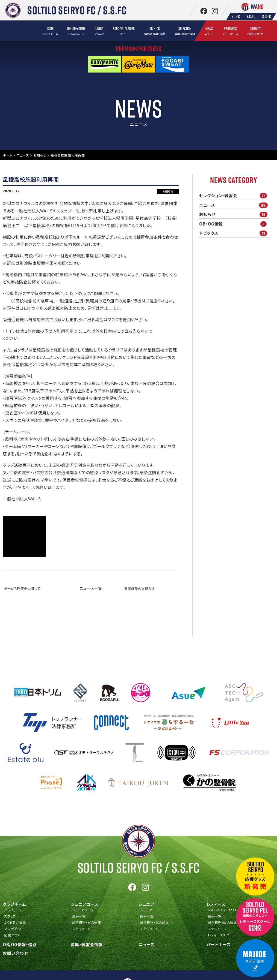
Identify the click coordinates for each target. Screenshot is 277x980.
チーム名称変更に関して (22, 588)
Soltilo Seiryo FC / (139, 868)
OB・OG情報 (234, 224)
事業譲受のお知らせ (139, 588)
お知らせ (234, 214)
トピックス (234, 233)
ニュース (234, 205)
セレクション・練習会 (234, 196)
